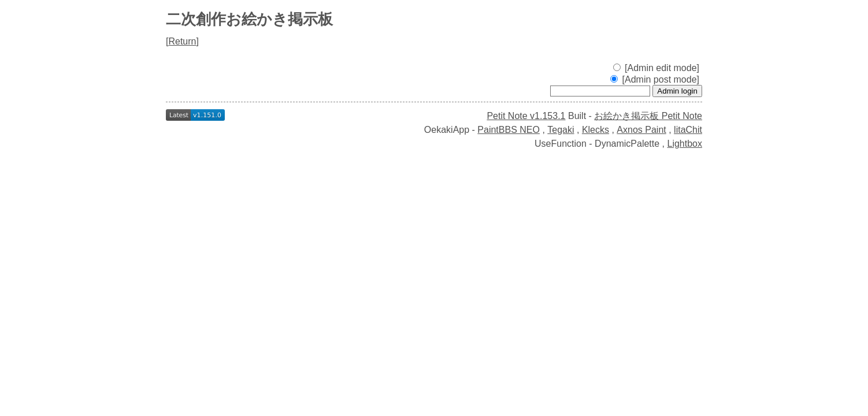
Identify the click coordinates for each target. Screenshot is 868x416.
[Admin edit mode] (656, 68)
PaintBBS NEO (509, 130)
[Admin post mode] (655, 79)
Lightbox (685, 144)
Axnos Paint (641, 130)
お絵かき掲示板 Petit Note (648, 116)
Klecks (596, 130)
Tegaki (561, 130)
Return (182, 41)
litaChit (688, 130)
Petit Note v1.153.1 (526, 116)
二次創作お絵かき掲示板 (249, 19)
